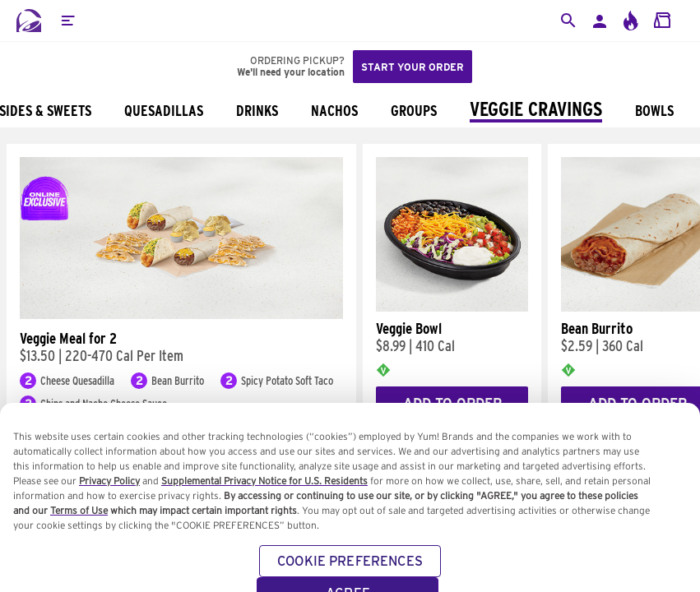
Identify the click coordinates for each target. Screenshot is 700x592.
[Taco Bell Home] (29, 21)
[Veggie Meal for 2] (181, 315)
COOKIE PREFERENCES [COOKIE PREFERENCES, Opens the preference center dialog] (350, 574)
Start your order (413, 67)
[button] (67, 21)
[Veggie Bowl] (452, 308)
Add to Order (452, 403)
